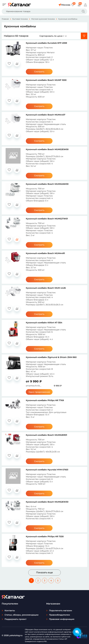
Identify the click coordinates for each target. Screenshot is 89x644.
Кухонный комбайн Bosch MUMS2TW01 (47, 219)
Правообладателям (60, 615)
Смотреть (39, 72)
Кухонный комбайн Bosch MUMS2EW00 (47, 149)
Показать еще (44, 572)
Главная (5, 19)
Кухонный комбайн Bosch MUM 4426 (46, 288)
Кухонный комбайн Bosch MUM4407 (46, 115)
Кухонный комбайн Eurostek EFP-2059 (46, 43)
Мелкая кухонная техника (43, 19)
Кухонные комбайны (68, 19)
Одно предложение (39, 392)
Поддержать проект (16, 619)
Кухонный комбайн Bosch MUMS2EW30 (47, 502)
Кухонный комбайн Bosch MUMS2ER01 (46, 435)
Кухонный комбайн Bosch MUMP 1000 (46, 80)
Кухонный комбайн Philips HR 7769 (45, 400)
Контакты (10, 611)
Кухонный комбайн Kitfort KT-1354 (44, 323)
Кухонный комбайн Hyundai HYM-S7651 (47, 470)
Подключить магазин (61, 611)
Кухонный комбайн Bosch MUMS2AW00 (47, 184)
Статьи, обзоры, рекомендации (22, 615)
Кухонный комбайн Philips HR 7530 (45, 536)
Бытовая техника (20, 19)
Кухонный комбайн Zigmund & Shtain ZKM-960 (51, 357)
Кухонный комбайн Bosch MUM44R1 (45, 253)
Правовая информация (62, 619)
